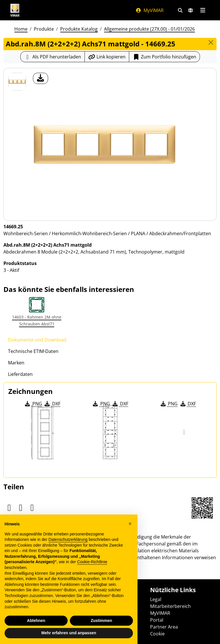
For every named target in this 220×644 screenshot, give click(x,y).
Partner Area (164, 627)
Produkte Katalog (79, 29)
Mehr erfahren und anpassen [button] (69, 633)
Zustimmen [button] (102, 621)
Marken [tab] (16, 363)
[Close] (211, 42)
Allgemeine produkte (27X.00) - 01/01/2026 (149, 29)
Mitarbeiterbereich (170, 606)
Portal (157, 620)
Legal (156, 599)
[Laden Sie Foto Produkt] (41, 78)
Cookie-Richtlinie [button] (92, 562)
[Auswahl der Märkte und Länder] (190, 10)
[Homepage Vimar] (15, 10)
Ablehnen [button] (36, 621)
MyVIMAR (150, 10)
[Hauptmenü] (203, 10)
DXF (52, 404)
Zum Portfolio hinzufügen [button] (164, 57)
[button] (130, 524)
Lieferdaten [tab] (20, 374)
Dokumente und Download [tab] (37, 340)
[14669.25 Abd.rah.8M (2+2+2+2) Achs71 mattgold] (17, 82)
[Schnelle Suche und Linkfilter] (180, 10)
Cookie (157, 634)
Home (21, 29)
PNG (33, 404)
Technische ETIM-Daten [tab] (33, 351)
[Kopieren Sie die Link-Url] (107, 57)
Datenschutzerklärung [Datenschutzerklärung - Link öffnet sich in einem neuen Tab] (68, 539)
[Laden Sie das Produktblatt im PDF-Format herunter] (53, 57)
